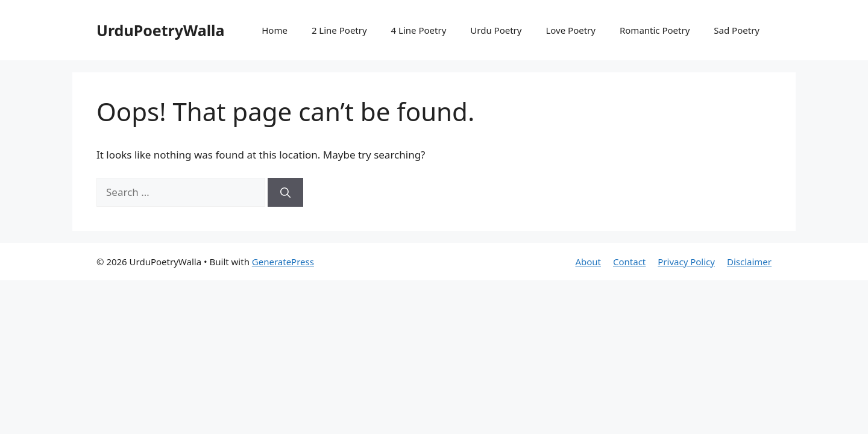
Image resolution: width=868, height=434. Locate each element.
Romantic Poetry (655, 30)
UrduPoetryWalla (161, 30)
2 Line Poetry (339, 30)
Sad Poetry (737, 30)
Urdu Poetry (496, 30)
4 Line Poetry (419, 30)
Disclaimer (749, 262)
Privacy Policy (686, 262)
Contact (629, 262)
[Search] (285, 192)
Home (275, 30)
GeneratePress (283, 262)
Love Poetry (571, 30)
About (588, 262)
